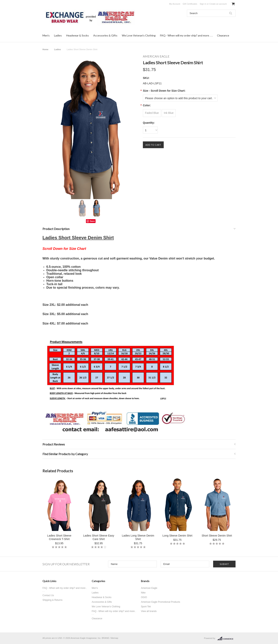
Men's (46, 35)
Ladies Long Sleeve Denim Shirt (138, 537)
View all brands (149, 611)
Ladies (58, 35)
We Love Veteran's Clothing (139, 35)
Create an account (218, 4)
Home (45, 49)
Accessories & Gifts (105, 35)
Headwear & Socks (78, 35)
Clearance (223, 35)
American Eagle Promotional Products (161, 602)
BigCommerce (226, 638)
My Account (175, 4)
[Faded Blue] (152, 113)
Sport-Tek (146, 607)
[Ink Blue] (169, 113)
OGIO (144, 597)
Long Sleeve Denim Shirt (178, 536)
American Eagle (149, 588)
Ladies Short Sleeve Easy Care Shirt (99, 537)
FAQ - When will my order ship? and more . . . (186, 35)
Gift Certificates (190, 4)
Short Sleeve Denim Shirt (217, 536)
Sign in (203, 4)
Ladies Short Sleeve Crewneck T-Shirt (59, 537)
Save (92, 221)
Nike (143, 593)
